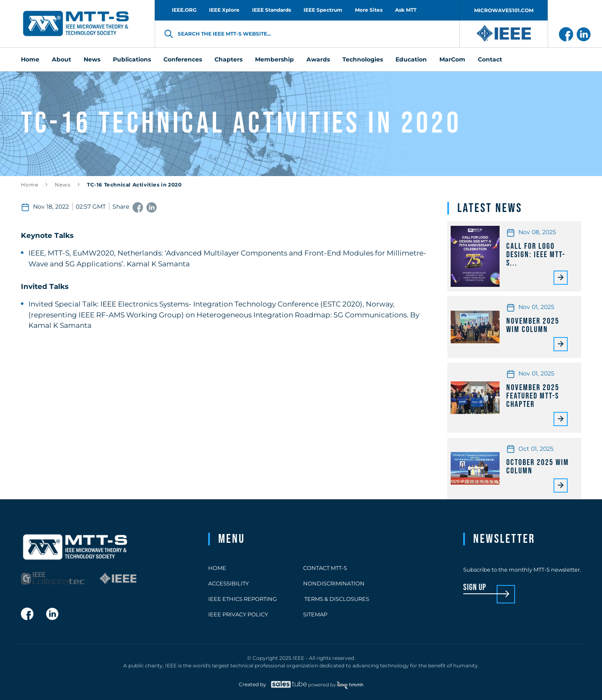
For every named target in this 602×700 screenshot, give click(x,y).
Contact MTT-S (325, 568)
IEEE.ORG (184, 10)
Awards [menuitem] (318, 59)
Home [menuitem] (30, 59)
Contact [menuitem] (490, 59)
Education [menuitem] (411, 59)
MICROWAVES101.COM (504, 10)
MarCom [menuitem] (452, 59)
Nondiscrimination (334, 583)
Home (30, 185)
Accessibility (228, 583)
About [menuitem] (61, 59)
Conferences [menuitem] (183, 59)
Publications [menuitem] (132, 59)
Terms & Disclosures (336, 599)
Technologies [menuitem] (363, 59)
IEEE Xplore (224, 10)
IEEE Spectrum (323, 10)
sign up (475, 588)
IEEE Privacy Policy (238, 614)
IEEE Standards (272, 10)
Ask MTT (406, 10)
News (63, 185)
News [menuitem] (92, 59)
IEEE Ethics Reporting (242, 599)
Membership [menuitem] (274, 59)
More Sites (369, 10)
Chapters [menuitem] (228, 59)
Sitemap (315, 614)
